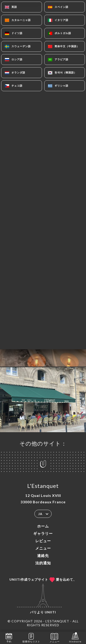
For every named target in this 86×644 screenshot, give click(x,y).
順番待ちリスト (31, 637)
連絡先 (43, 555)
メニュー (43, 548)
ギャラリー (43, 533)
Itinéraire (75, 637)
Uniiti (50, 612)
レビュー (43, 541)
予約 (9, 637)
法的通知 (43, 563)
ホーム (43, 526)
